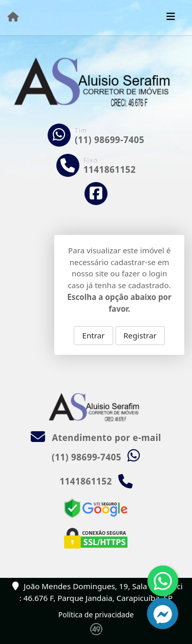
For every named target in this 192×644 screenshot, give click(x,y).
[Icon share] (96, 194)
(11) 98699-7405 (110, 140)
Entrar (94, 335)
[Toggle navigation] (171, 17)
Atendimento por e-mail (96, 438)
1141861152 (110, 169)
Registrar (140, 335)
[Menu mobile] (13, 17)
